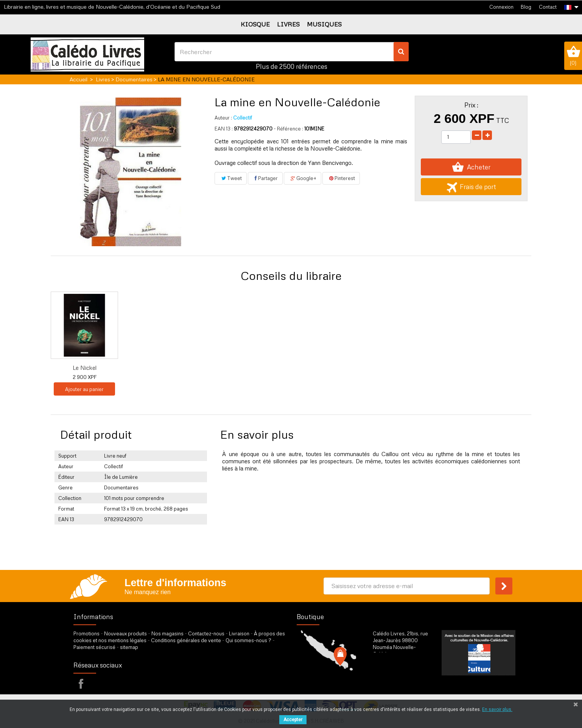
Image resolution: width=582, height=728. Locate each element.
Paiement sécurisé (94, 647)
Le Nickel (459, 368)
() (573, 56)
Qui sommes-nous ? (248, 640)
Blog (526, 7)
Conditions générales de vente (186, 640)
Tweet (231, 178)
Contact (548, 7)
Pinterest (341, 178)
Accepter (293, 720)
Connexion (501, 7)
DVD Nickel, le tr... (160, 368)
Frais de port (471, 187)
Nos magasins (167, 633)
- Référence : (288, 129)
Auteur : (223, 118)
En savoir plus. (497, 709)
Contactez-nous (206, 633)
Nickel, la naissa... (384, 368)
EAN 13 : (224, 129)
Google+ (303, 178)
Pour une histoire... (309, 368)
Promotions (86, 633)
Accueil (79, 79)
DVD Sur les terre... (234, 368)
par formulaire (410, 680)
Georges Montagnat (84, 368)
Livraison (239, 633)
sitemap (129, 647)
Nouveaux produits (125, 633)
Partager (265, 178)
